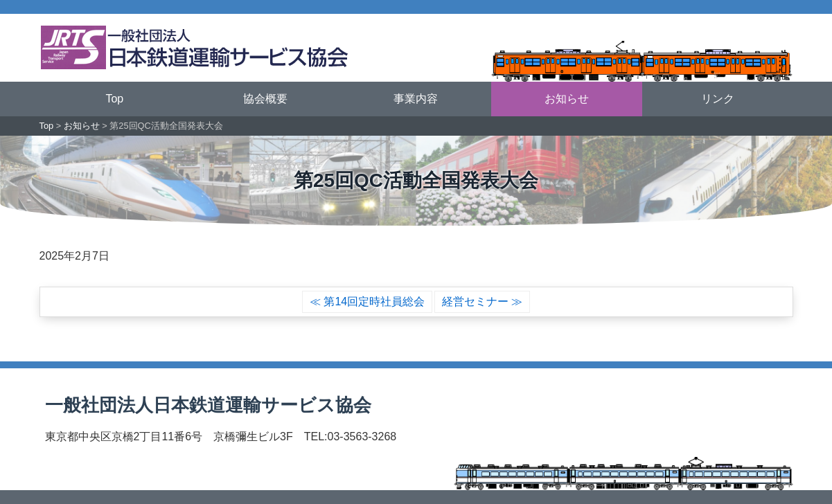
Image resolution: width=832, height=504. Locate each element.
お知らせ (567, 99)
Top (114, 99)
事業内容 (416, 99)
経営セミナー (475, 301)
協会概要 (265, 99)
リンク (718, 99)
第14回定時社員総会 (374, 301)
